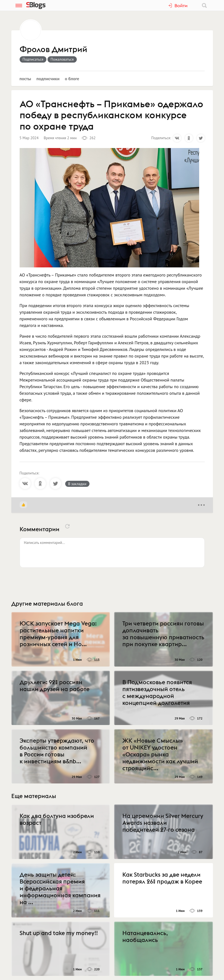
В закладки (77, 484)
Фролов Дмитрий (53, 50)
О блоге (72, 79)
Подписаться (33, 59)
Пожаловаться (62, 59)
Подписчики (48, 79)
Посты (25, 79)
